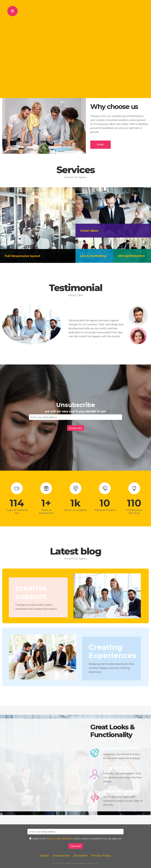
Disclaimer (68, 839)
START (100, 145)
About (44, 855)
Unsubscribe (61, 855)
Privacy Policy (54, 839)
